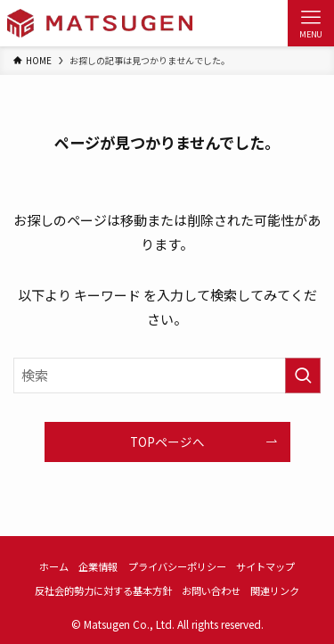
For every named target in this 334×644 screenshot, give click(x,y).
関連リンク (275, 590)
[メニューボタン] (311, 23)
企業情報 (98, 566)
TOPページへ (167, 442)
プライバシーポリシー (177, 566)
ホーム (54, 566)
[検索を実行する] (303, 376)
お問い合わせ (211, 590)
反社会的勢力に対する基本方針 (103, 590)
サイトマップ (265, 566)
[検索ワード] (167, 376)
